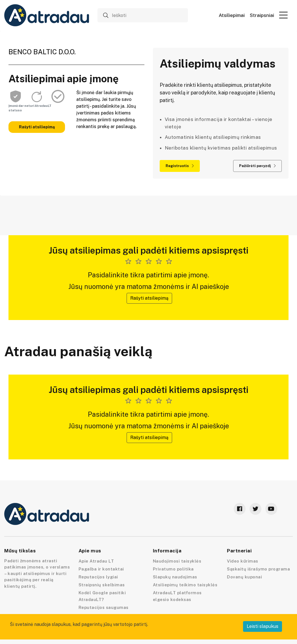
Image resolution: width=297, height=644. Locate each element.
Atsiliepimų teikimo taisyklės (185, 585)
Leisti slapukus (263, 626)
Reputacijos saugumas (104, 607)
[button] (283, 15)
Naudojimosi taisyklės (177, 561)
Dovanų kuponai (244, 577)
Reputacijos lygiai (98, 577)
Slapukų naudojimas (175, 577)
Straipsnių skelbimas (102, 585)
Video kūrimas (243, 561)
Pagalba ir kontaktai (101, 569)
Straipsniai (262, 15)
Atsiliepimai (232, 15)
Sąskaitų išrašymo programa (258, 569)
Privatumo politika (173, 569)
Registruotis (180, 166)
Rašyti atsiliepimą (37, 127)
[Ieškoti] (143, 15)
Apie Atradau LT (96, 561)
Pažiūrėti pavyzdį (257, 166)
